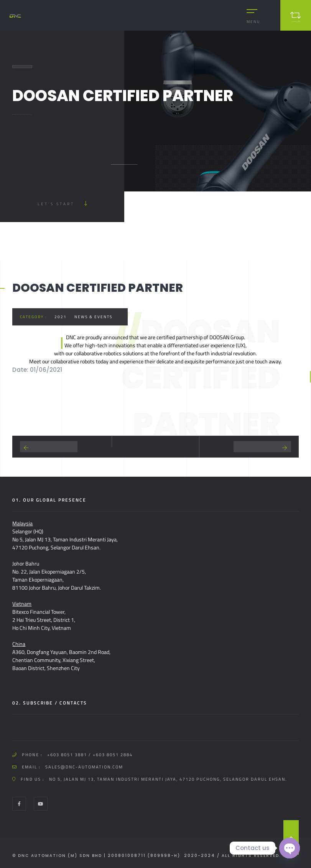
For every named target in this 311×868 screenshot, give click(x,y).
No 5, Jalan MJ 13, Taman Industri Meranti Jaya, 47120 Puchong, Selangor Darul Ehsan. (168, 779)
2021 (61, 317)
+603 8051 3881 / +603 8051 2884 (90, 755)
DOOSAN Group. (227, 337)
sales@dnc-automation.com (84, 767)
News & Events (93, 317)
